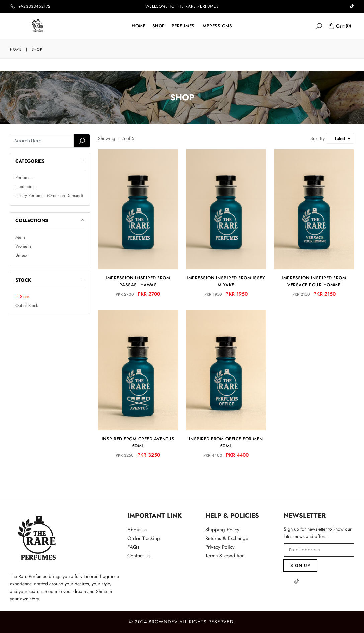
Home (139, 26)
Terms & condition (225, 556)
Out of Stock (27, 306)
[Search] (318, 26)
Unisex (21, 255)
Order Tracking (144, 538)
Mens (20, 237)
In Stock (23, 297)
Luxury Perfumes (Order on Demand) (49, 196)
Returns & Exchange (227, 538)
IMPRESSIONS (217, 26)
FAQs (133, 547)
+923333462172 (34, 6)
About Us (137, 530)
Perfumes (183, 26)
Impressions (26, 187)
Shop (159, 26)
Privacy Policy (220, 547)
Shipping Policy (222, 530)
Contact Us (139, 556)
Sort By (318, 138)
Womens (23, 246)
